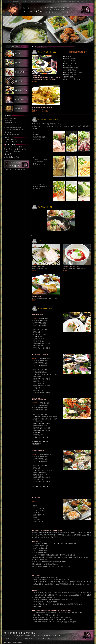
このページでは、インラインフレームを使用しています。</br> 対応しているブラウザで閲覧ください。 (61, 338)
